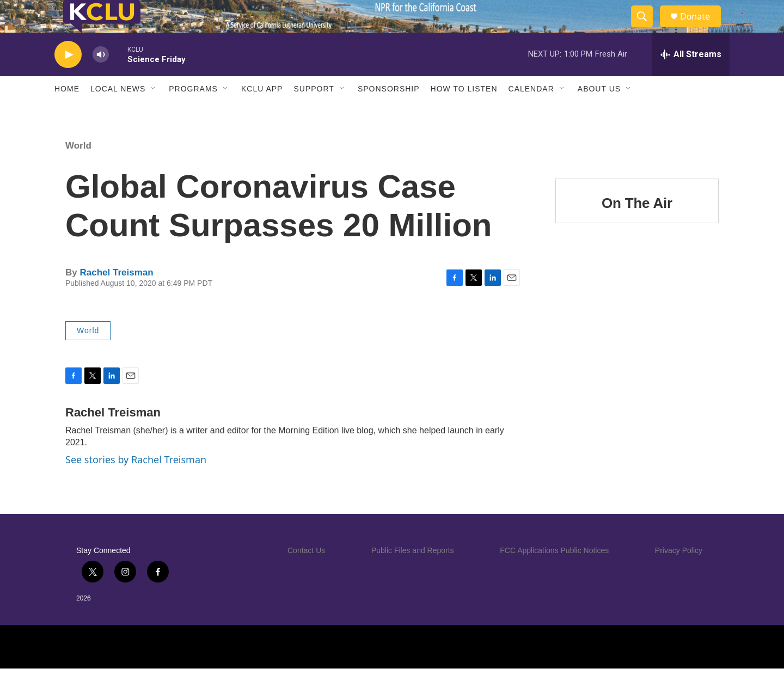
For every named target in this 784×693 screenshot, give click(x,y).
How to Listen (464, 113)
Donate (702, 29)
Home (67, 113)
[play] (68, 79)
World (78, 170)
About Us (599, 113)
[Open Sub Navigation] (154, 113)
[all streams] (691, 79)
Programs (193, 113)
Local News (118, 113)
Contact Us (306, 575)
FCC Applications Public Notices (554, 575)
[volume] (101, 79)
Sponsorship (389, 113)
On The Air (637, 228)
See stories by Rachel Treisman (136, 484)
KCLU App (262, 113)
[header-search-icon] (647, 29)
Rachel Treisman (116, 297)
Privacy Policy (679, 575)
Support (314, 113)
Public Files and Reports (413, 575)
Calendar (531, 113)
